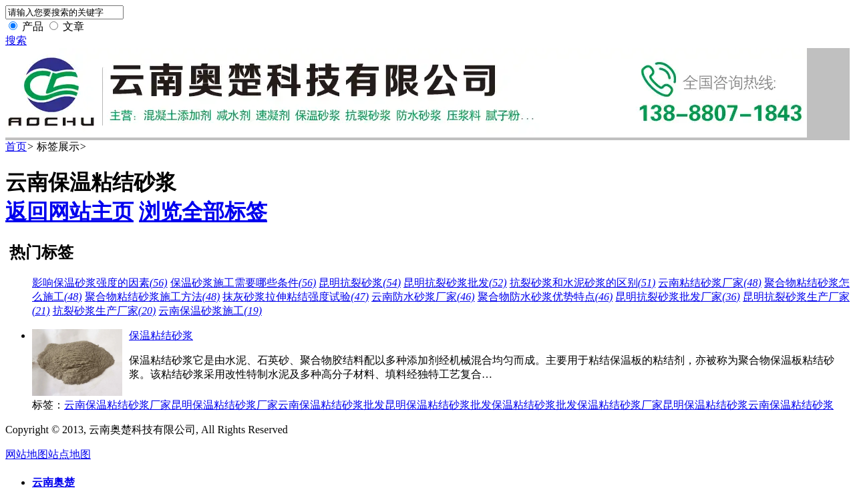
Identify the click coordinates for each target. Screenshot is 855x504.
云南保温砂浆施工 (210, 311)
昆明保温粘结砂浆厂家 (224, 405)
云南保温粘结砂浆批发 (331, 405)
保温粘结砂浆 (161, 335)
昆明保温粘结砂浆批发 (438, 405)
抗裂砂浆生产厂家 (105, 311)
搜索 (16, 40)
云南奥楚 (53, 482)
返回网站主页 (69, 212)
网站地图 (27, 454)
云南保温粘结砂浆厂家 (118, 405)
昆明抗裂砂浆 (360, 283)
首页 (16, 147)
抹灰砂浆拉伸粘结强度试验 (296, 297)
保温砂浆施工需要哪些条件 (243, 283)
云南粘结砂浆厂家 (710, 283)
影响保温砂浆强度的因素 (100, 283)
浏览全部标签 (203, 212)
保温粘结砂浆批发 (534, 405)
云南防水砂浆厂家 (423, 297)
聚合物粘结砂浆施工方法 (153, 297)
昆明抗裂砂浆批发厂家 (678, 297)
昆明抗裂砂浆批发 (455, 283)
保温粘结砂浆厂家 (620, 405)
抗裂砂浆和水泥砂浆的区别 (583, 283)
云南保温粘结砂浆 (791, 405)
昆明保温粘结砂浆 (705, 405)
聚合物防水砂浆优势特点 (545, 297)
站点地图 (69, 454)
